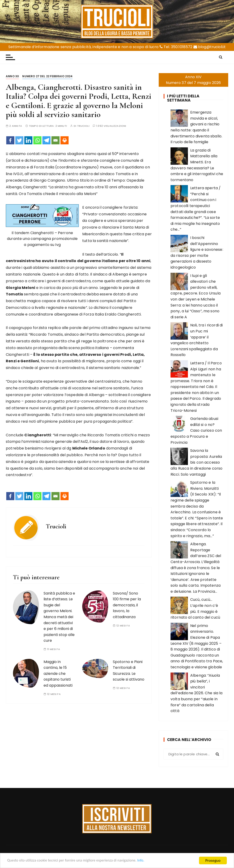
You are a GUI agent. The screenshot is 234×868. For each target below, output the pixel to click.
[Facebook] (10, 140)
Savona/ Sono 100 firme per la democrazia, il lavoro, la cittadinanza (127, 605)
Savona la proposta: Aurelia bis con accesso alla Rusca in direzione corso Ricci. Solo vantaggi (196, 462)
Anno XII (12, 76)
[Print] (65, 140)
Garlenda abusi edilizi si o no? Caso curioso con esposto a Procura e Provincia (196, 430)
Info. (149, 861)
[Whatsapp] (37, 140)
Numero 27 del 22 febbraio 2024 (47, 76)
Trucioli (83, 126)
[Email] (55, 140)
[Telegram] (46, 140)
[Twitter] (19, 140)
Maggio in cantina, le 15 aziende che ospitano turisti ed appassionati (58, 674)
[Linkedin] (28, 140)
